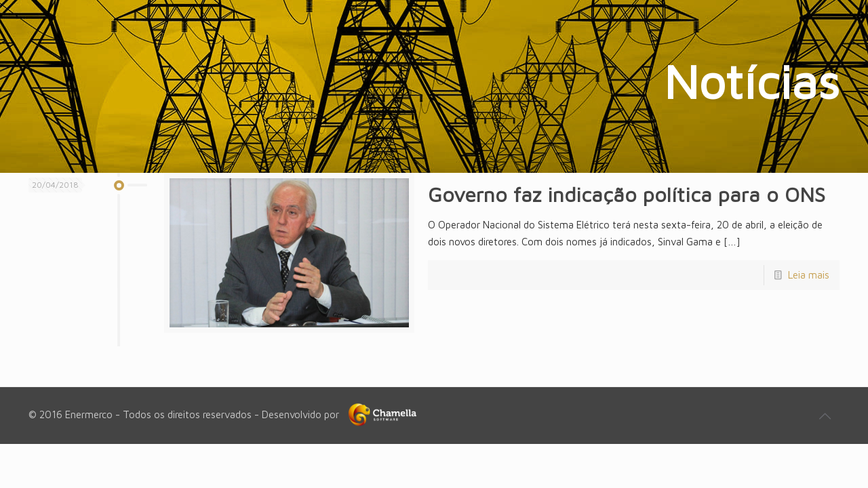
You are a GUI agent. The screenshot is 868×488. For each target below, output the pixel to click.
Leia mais (809, 275)
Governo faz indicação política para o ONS (627, 194)
